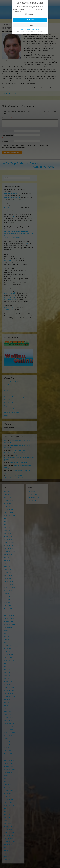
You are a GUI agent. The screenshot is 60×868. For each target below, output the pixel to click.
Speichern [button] (30, 25)
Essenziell (29, 14)
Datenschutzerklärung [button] (31, 32)
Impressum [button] (41, 32)
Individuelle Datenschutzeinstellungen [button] (30, 29)
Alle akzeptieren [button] (30, 20)
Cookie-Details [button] (20, 32)
